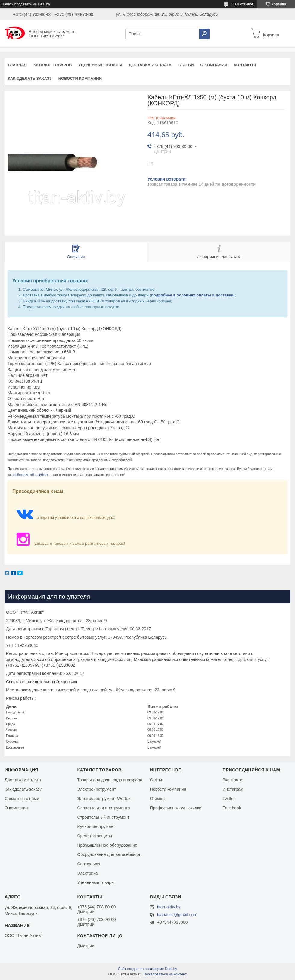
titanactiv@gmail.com (177, 915)
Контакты (245, 65)
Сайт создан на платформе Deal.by (148, 969)
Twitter (229, 799)
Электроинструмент (96, 789)
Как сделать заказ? (30, 78)
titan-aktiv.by (169, 907)
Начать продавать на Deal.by (26, 4)
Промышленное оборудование (107, 845)
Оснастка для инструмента (103, 808)
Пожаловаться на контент (165, 974)
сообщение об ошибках (30, 475)
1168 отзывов (242, 4)
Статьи (186, 65)
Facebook (232, 808)
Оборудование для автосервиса (109, 854)
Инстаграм (233, 789)
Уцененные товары (100, 65)
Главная (17, 65)
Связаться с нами (22, 799)
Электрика (87, 873)
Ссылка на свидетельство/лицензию (42, 682)
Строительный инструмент (103, 817)
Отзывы (158, 799)
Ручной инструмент (96, 826)
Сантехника (88, 864)
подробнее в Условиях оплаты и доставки (192, 295)
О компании (214, 65)
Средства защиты (95, 836)
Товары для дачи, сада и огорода (110, 780)
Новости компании (80, 78)
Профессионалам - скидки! (176, 808)
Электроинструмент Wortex (104, 799)
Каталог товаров (53, 65)
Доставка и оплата (150, 65)
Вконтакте (232, 780)
